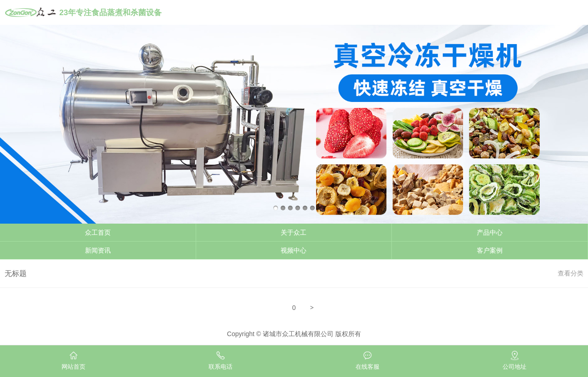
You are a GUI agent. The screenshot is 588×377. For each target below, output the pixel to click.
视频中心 (294, 250)
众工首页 (98, 232)
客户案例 (490, 250)
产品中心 (490, 232)
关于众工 (294, 232)
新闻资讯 (98, 250)
